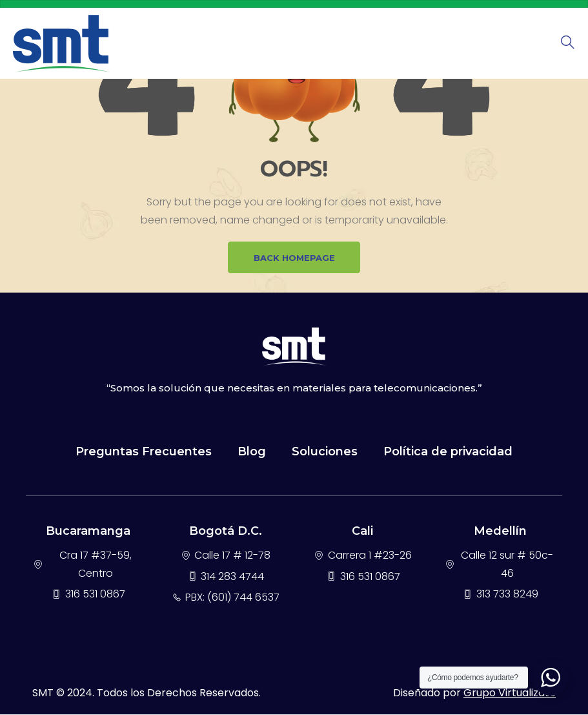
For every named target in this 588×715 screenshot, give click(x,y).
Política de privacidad (448, 452)
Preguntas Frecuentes (144, 452)
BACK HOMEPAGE (294, 258)
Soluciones (325, 452)
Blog (252, 452)
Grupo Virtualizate (510, 693)
